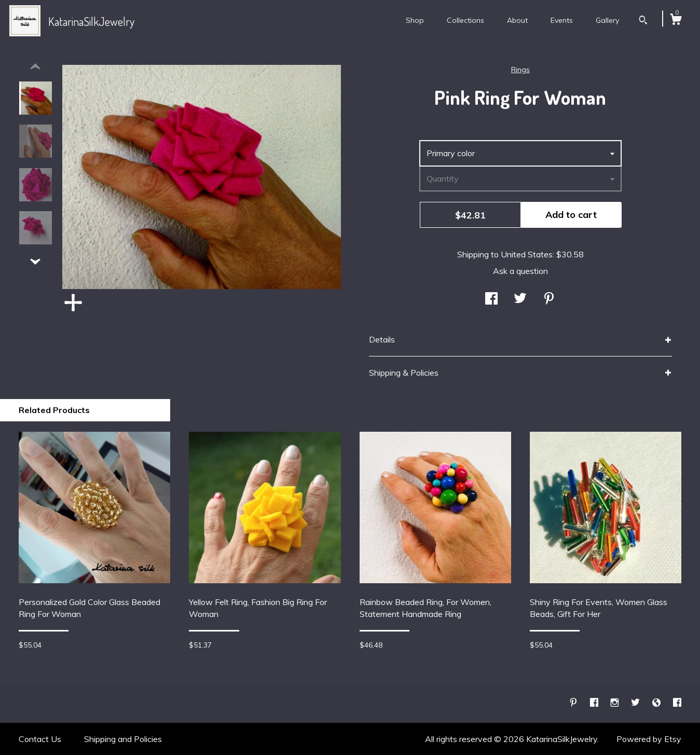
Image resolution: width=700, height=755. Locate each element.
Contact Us (40, 739)
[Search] (643, 21)
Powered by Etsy (649, 739)
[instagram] (616, 703)
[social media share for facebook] (491, 299)
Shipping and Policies (123, 739)
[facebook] (595, 703)
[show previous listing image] (35, 67)
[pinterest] (574, 703)
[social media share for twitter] (520, 299)
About (517, 20)
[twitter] (636, 703)
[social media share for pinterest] (549, 299)
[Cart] (676, 21)
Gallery (607, 20)
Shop (415, 20)
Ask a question (520, 271)
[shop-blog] (657, 703)
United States (527, 254)
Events (562, 20)
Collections (465, 20)
